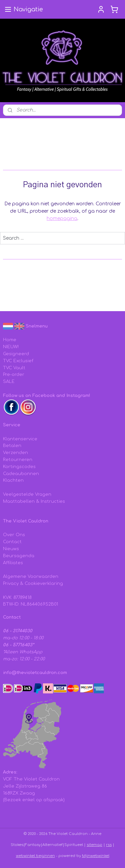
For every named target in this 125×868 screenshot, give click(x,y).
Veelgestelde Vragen (27, 494)
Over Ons (14, 535)
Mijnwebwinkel (96, 856)
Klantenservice (20, 439)
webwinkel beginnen (35, 856)
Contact (12, 542)
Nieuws (11, 549)
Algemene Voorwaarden (31, 577)
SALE (9, 382)
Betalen (12, 446)
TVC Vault (14, 368)
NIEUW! (11, 347)
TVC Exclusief (18, 361)
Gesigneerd (16, 354)
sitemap (94, 845)
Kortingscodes (19, 467)
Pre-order (14, 375)
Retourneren (18, 460)
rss (109, 845)
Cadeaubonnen (21, 474)
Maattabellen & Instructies (34, 501)
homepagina (62, 219)
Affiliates (13, 563)
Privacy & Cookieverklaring (33, 584)
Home (10, 340)
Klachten (13, 480)
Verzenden (15, 453)
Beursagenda (19, 556)
